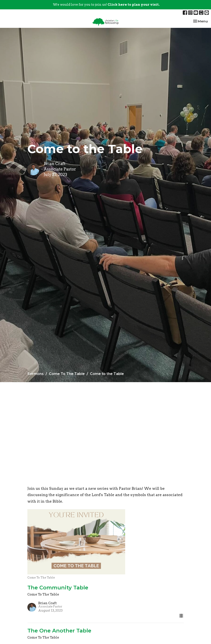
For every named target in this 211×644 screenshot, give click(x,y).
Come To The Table (67, 374)
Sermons (36, 374)
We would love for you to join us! (106, 5)
